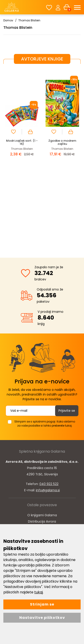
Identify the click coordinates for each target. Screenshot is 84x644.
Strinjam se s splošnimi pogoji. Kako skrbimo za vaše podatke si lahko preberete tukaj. (45, 424)
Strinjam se (42, 604)
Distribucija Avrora (42, 521)
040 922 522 (49, 484)
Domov (8, 20)
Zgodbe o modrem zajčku (62, 142)
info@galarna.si (48, 490)
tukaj (39, 592)
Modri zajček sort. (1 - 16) (22, 142)
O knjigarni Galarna (42, 515)
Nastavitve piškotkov (42, 618)
